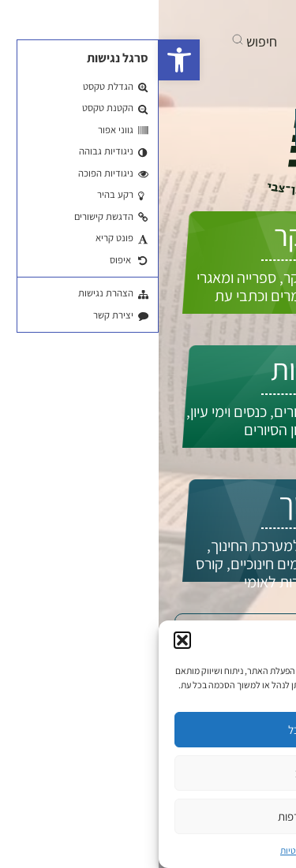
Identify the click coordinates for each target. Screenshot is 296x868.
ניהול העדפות (148, 816)
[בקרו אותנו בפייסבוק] (238, 16)
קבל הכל (148, 730)
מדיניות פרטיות (148, 850)
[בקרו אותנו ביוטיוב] (208, 16)
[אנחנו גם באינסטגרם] (181, 16)
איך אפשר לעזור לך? (196, 129)
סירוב (148, 773)
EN (256, 164)
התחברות (226, 180)
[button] (21, 60)
